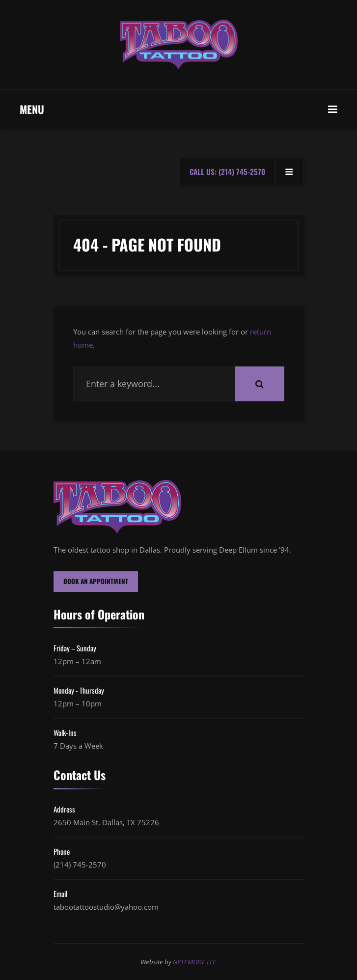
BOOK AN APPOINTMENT (96, 581)
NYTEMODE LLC (195, 962)
